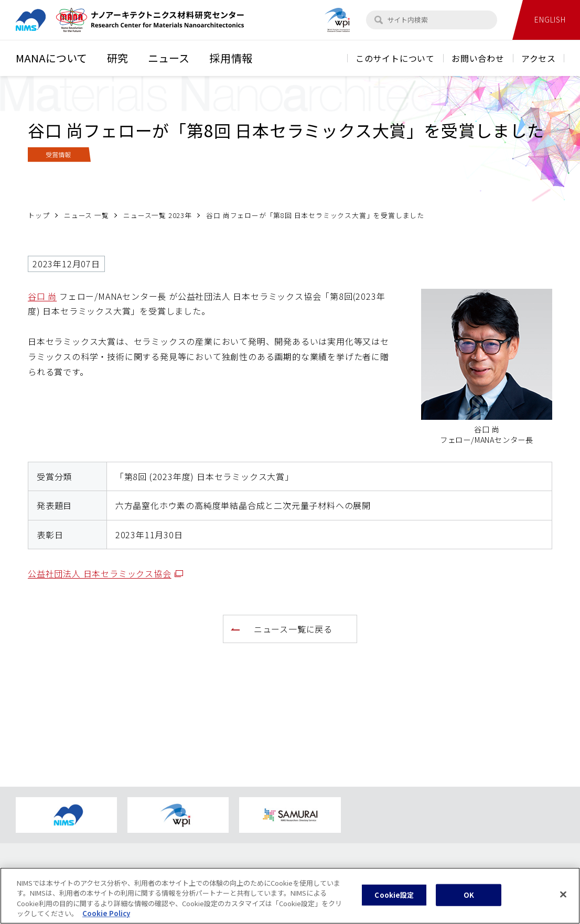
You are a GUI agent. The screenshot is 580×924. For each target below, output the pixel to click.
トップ (39, 215)
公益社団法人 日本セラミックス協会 (105, 573)
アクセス (539, 58)
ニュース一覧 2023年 (158, 215)
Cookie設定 (394, 904)
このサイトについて (395, 58)
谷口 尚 (42, 296)
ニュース (169, 58)
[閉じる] (563, 903)
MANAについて (51, 58)
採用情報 (231, 58)
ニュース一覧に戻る (293, 629)
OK (469, 904)
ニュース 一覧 (87, 215)
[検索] (379, 20)
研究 (117, 58)
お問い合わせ (478, 58)
